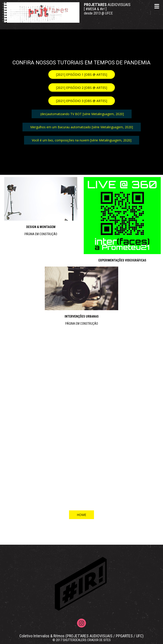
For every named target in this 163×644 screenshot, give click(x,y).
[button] (82, 74)
